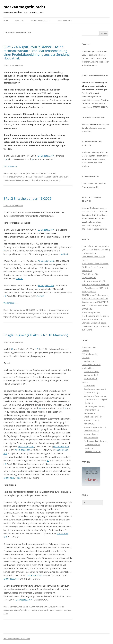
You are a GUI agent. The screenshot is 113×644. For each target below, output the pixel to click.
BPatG (25, 180)
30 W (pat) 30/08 (46, 261)
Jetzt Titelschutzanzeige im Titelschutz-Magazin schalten (95, 225)
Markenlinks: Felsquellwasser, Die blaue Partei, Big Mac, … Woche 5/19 (95, 267)
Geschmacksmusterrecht (95, 389)
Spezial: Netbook (91, 431)
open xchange (27, 317)
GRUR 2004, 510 (61, 447)
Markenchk (94, 187)
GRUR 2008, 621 (23, 450)
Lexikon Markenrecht (91, 365)
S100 (6, 614)
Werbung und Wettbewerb (95, 441)
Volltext (64, 254)
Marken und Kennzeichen (34, 177)
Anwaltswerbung (93, 445)
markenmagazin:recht (24, 7)
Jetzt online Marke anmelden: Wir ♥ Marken (93, 163)
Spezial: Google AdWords (95, 427)
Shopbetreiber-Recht (93, 417)
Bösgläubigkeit (15, 180)
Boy (47, 313)
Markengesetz (90, 361)
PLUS (44, 317)
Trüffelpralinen (56, 317)
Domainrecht (89, 385)
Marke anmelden (64, 21)
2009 (42, 313)
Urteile (85, 382)
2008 (6, 180)
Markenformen (92, 410)
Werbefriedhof (90, 378)
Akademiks (45, 610)
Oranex (52, 180)
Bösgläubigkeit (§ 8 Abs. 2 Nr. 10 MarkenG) (36, 335)
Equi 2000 (54, 610)
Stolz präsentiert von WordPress (17, 639)
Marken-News (88, 368)
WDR (58, 180)
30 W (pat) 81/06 (46, 285)
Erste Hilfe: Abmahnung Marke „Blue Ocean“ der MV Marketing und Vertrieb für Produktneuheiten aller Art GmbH (96, 253)
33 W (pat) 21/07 (46, 230)
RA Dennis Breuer (47, 173)
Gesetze (86, 358)
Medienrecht (89, 413)
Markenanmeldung (90, 152)
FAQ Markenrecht (90, 354)
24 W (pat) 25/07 (46, 156)
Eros (61, 610)
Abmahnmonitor (89, 347)
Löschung (43, 180)
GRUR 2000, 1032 (26, 447)
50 (6, 159)
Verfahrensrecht (91, 438)
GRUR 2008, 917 (11, 579)
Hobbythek (33, 180)
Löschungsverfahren (13, 177)
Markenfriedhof (91, 375)
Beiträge (86, 351)
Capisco (59, 313)
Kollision (89, 403)
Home (6, 21)
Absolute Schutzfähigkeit (96, 399)
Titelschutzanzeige (98, 208)
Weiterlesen (10, 166)
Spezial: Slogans (91, 434)
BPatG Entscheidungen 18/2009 (28, 198)
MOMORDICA (14, 317)
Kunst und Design (91, 392)
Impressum (20, 21)
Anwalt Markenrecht (41, 21)
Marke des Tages (91, 372)
